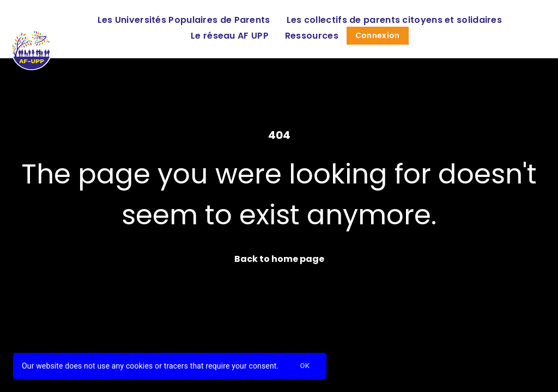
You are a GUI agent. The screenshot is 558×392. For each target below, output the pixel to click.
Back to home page (279, 259)
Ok (305, 366)
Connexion (378, 35)
